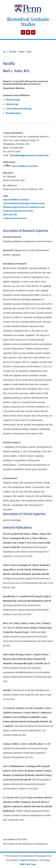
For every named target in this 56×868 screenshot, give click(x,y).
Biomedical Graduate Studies (28, 22)
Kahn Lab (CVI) (10, 215)
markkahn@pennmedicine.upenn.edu (31, 155)
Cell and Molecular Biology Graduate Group (24, 203)
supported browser (29, 860)
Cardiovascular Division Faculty (18, 211)
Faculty (13, 52)
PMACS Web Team (28, 864)
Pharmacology (13, 100)
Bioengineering (13, 113)
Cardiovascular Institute (15, 218)
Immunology (12, 104)
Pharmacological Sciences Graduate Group (24, 207)
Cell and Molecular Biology (19, 109)
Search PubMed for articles (20, 166)
